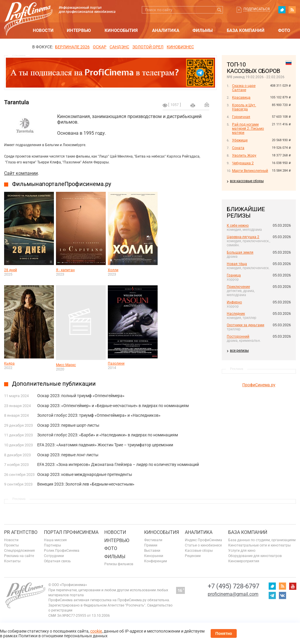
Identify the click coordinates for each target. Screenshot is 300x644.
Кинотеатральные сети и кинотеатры (259, 545)
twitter (282, 10)
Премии (151, 545)
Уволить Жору (244, 156)
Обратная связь (57, 561)
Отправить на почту (207, 105)
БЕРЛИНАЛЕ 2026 (72, 47)
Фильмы (203, 30)
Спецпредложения (19, 551)
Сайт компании (21, 173)
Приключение (238, 287)
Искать (219, 10)
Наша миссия (55, 540)
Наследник (236, 314)
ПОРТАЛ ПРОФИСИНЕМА (71, 532)
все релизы (239, 351)
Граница (234, 275)
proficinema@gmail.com (233, 594)
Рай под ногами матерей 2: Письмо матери (248, 129)
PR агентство (21, 532)
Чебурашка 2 (243, 163)
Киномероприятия (244, 561)
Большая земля (240, 252)
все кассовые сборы (247, 181)
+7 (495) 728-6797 (233, 586)
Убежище (240, 140)
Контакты (12, 561)
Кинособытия (121, 30)
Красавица (241, 98)
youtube (293, 586)
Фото (284, 30)
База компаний (246, 30)
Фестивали (153, 540)
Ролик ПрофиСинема (62, 551)
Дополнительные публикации (54, 384)
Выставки (152, 551)
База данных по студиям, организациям (262, 540)
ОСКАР (100, 47)
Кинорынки (154, 556)
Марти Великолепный (250, 171)
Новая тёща (237, 264)
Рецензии (193, 556)
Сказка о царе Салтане (244, 88)
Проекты (11, 545)
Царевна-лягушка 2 (243, 237)
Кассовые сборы (199, 551)
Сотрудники (54, 556)
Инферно (234, 302)
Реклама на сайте (19, 556)
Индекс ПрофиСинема (203, 540)
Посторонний (238, 336)
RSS (292, 10)
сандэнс (119, 47)
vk (282, 595)
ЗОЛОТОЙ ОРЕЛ (148, 47)
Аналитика (166, 30)
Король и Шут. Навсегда (244, 107)
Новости (43, 30)
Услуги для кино (242, 551)
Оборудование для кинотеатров (255, 556)
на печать (193, 105)
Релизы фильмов (119, 564)
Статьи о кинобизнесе (203, 545)
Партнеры (52, 545)
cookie (96, 631)
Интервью (79, 30)
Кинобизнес (180, 47)
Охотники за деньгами (246, 325)
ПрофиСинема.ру (259, 385)
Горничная (241, 117)
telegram (272, 595)
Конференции (156, 561)
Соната (238, 148)
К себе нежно (238, 226)
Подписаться (257, 9)
